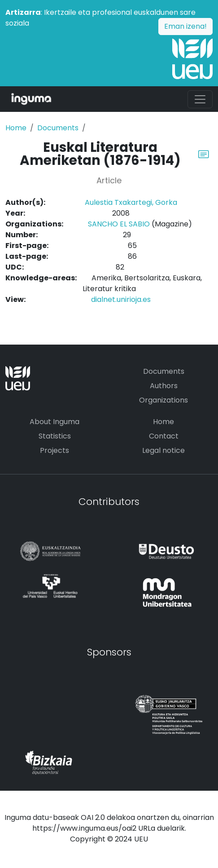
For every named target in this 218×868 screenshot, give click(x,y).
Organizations (163, 400)
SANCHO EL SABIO (119, 224)
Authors (164, 386)
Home (16, 128)
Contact (164, 436)
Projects (54, 450)
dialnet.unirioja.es (121, 299)
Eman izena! (185, 26)
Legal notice (163, 450)
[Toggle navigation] (200, 99)
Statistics (55, 436)
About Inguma (54, 422)
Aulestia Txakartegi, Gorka (131, 202)
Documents (58, 128)
